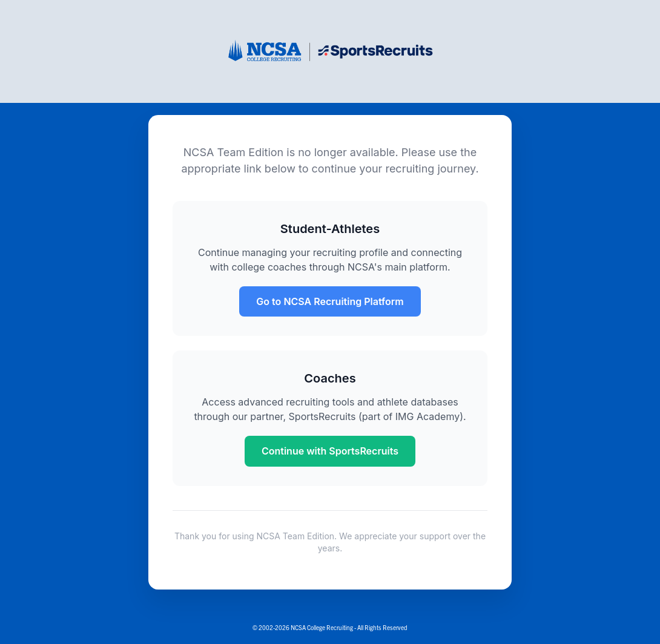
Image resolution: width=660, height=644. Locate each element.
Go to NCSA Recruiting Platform (330, 301)
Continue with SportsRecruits (330, 451)
